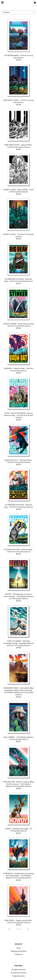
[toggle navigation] (2, 2)
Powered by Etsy (18, 976)
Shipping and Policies (18, 951)
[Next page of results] (28, 929)
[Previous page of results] (9, 929)
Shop (18, 948)
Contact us (19, 954)
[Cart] (35, 3)
